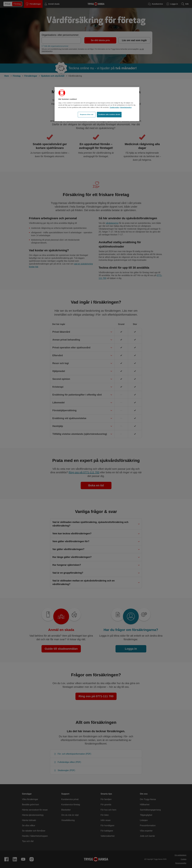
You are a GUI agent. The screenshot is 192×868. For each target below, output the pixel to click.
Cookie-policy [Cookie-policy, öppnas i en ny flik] (115, 107)
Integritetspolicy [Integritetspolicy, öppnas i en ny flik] (126, 107)
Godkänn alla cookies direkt (109, 114)
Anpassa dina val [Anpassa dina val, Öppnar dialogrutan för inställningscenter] (87, 114)
